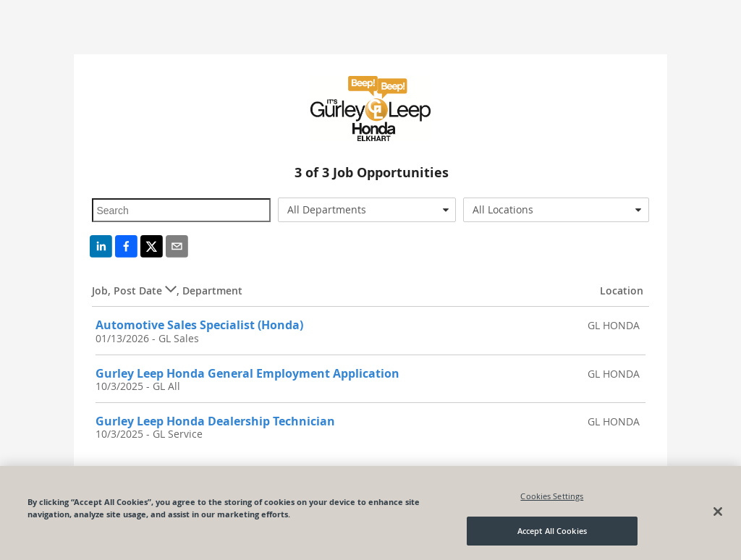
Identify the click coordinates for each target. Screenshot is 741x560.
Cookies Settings (552, 496)
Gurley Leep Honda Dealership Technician (215, 421)
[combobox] (367, 210)
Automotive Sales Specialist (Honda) (199, 325)
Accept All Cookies (552, 531)
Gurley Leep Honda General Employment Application (247, 373)
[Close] (718, 512)
